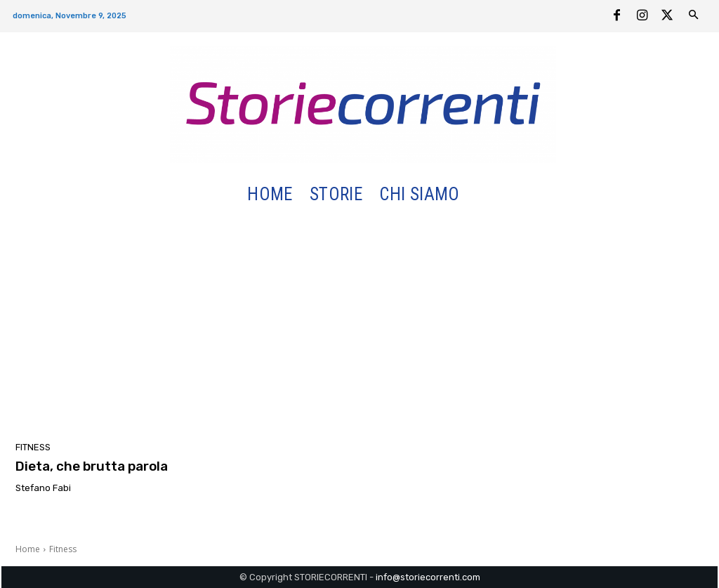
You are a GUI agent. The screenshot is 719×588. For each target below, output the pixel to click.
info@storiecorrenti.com (428, 577)
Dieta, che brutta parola (92, 466)
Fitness (33, 447)
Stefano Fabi (43, 488)
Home (28, 549)
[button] (485, 195)
